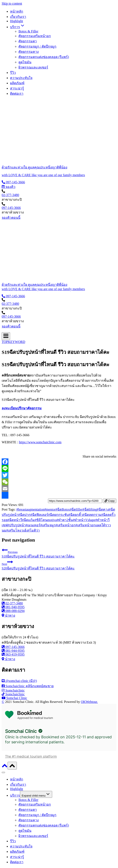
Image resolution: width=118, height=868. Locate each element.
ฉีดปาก (24, 515)
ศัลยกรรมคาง (29, 52)
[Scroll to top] (5, 767)
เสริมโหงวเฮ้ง (17, 530)
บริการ (15, 795)
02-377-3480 (10, 195)
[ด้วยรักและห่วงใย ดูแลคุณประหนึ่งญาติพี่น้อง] (59, 167)
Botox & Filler (28, 31)
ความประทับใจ (21, 78)
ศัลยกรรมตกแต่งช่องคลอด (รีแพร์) (44, 57)
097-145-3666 (11, 208)
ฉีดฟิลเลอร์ (39, 515)
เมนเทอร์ (33, 525)
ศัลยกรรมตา (28, 41)
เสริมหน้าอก (66, 525)
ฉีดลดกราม (92, 515)
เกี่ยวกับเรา (18, 17)
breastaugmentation (30, 509)
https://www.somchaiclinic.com (40, 442)
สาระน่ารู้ (17, 88)
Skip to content (12, 3)
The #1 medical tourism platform (31, 756)
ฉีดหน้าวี (15, 520)
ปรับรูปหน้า (17, 525)
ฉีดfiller (76, 509)
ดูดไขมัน (25, 62)
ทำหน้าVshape (84, 520)
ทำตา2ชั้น (65, 520)
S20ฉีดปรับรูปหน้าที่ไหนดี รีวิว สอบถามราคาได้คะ (59, 565)
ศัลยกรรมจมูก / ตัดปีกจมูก (37, 46)
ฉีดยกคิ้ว (76, 515)
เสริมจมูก (48, 525)
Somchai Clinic (21, 731)
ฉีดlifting (90, 509)
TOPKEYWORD (13, 342)
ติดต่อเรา (17, 94)
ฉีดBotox (63, 509)
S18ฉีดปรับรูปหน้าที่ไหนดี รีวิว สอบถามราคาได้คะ (59, 553)
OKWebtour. (89, 702)
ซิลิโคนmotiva (46, 520)
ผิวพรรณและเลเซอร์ (33, 67)
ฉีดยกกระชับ (58, 515)
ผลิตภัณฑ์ (17, 83)
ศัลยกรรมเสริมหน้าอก (35, 36)
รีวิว (13, 73)
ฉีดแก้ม (28, 520)
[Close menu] (3, 772)
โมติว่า (34, 530)
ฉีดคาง (103, 509)
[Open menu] (6, 336)
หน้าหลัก (17, 11)
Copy (110, 501)
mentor (50, 509)
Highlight (17, 21)
